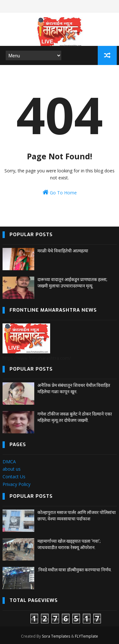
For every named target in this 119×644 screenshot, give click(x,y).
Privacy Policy (17, 484)
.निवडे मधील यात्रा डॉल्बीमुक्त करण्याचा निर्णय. (75, 570)
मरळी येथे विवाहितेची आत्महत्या (63, 251)
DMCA (9, 462)
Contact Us (14, 477)
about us (12, 469)
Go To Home (60, 192)
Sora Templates (56, 636)
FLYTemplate (86, 636)
